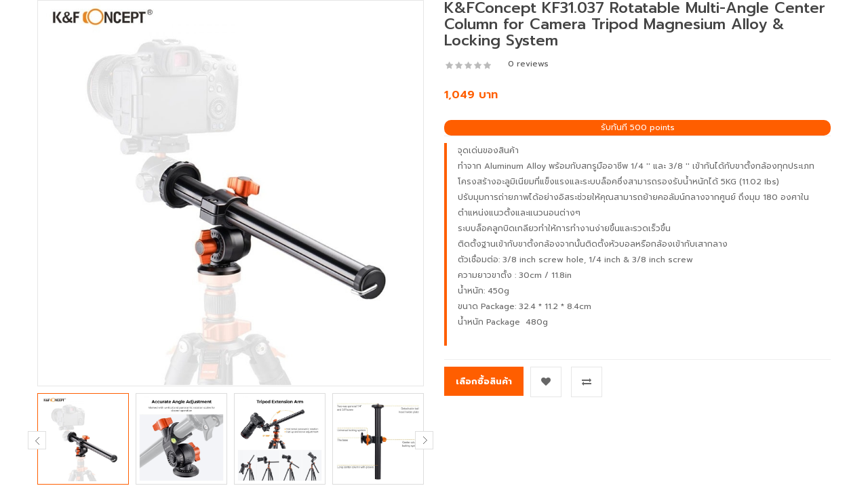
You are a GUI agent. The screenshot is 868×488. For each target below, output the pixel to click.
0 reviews (528, 64)
